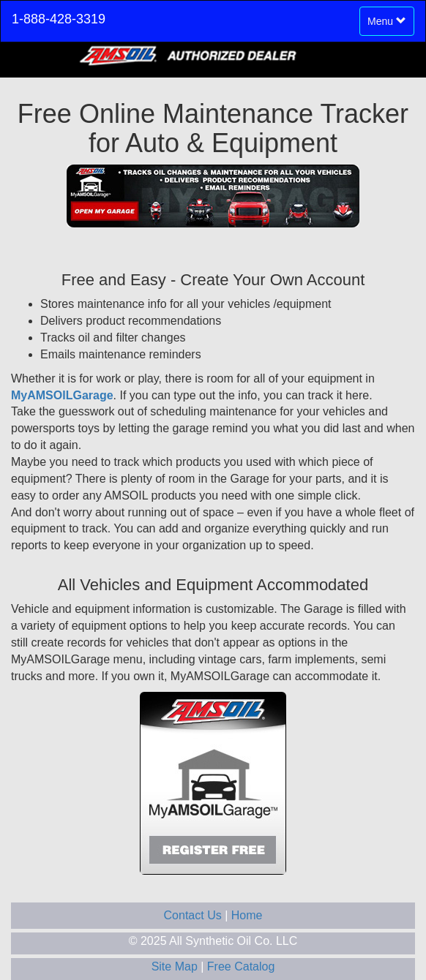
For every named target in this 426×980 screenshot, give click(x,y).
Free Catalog (241, 966)
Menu (390, 24)
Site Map (176, 966)
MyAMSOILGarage (62, 395)
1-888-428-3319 (59, 19)
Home (247, 915)
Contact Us (195, 915)
